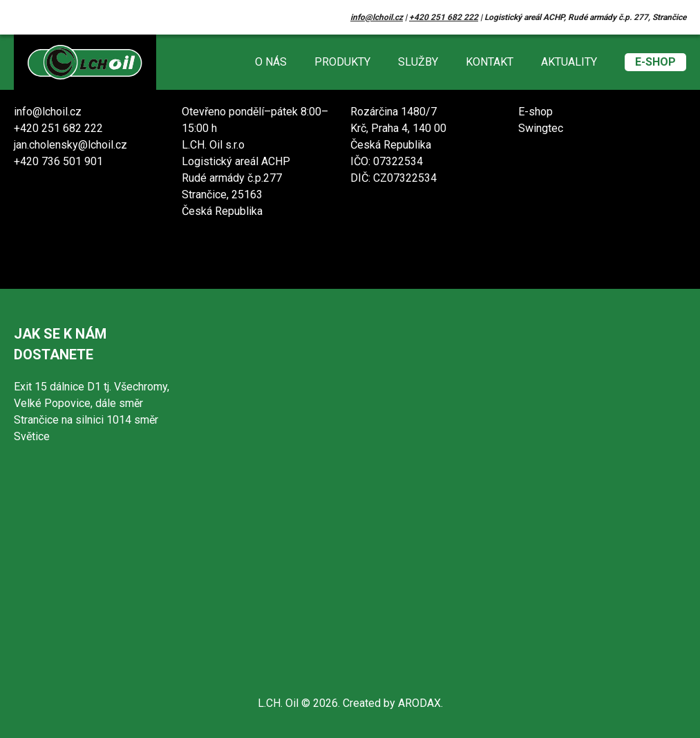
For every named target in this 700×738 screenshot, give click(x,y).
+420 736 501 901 (58, 161)
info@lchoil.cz (377, 17)
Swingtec (541, 128)
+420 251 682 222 (444, 17)
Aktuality (569, 62)
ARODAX (419, 703)
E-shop (655, 62)
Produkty (342, 62)
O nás (271, 62)
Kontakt (490, 62)
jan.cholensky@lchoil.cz (70, 145)
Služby (418, 62)
